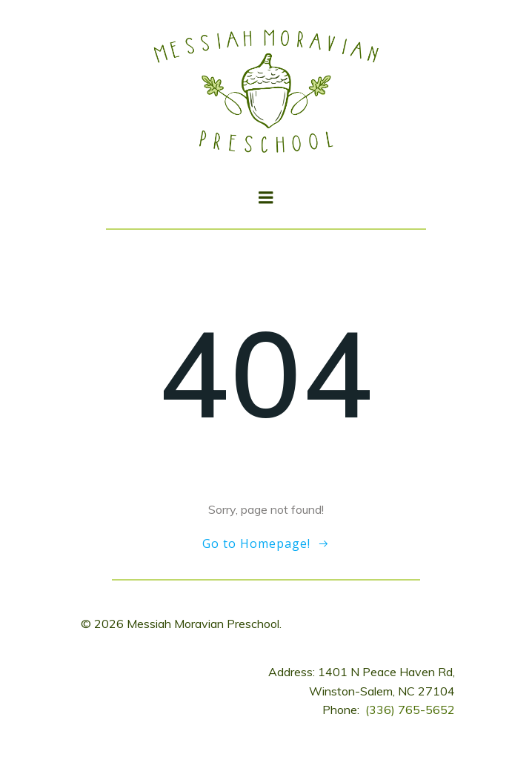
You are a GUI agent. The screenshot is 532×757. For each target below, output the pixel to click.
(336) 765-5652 (410, 710)
